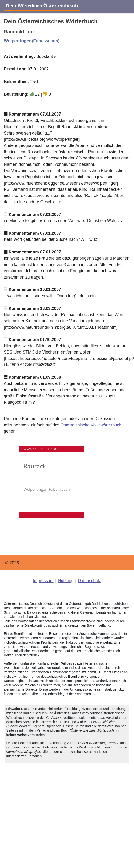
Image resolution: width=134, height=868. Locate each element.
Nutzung (66, 581)
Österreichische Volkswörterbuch (91, 425)
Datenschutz (90, 581)
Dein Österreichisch (42, 6)
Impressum (43, 581)
